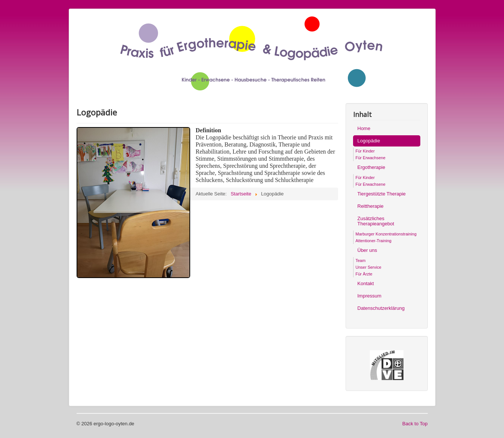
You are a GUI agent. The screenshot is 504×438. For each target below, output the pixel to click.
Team (361, 260)
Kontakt (366, 283)
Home (364, 128)
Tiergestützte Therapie (382, 194)
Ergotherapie (371, 167)
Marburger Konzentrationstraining (386, 234)
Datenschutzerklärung (381, 308)
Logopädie (369, 141)
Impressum (370, 296)
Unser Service (369, 267)
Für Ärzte (364, 274)
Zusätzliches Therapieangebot (376, 221)
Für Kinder (365, 151)
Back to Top (415, 424)
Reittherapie (371, 206)
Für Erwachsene (371, 158)
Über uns (367, 250)
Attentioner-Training (374, 241)
